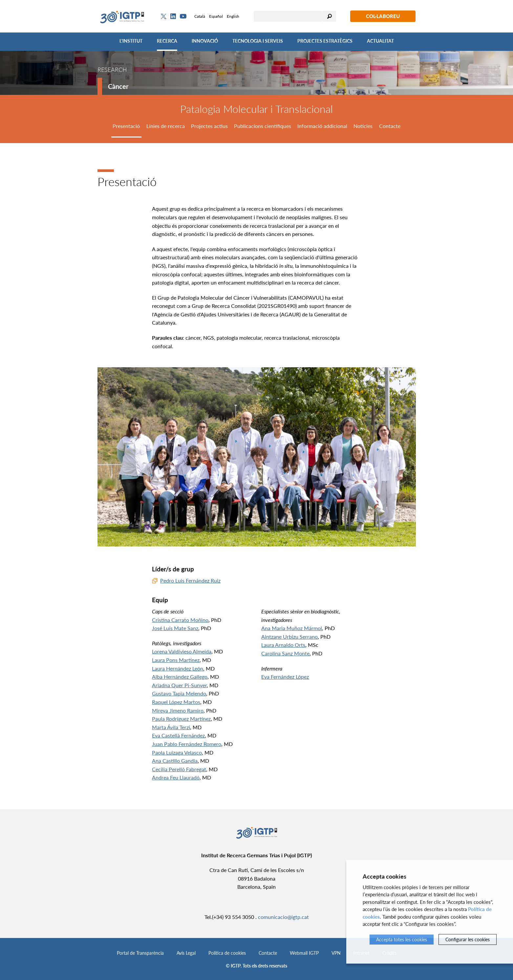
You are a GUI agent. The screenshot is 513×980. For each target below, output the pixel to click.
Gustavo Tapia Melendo (179, 693)
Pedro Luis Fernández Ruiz (190, 580)
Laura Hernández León (178, 668)
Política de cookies (227, 953)
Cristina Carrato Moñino (180, 620)
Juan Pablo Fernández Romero (187, 744)
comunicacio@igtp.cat (283, 917)
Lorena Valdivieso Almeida (182, 651)
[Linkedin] (173, 16)
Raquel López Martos (176, 702)
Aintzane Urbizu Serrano (289, 637)
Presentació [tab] (126, 126)
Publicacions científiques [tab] (263, 126)
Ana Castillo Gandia (175, 761)
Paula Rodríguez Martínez (181, 719)
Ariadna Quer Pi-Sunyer (179, 685)
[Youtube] (183, 16)
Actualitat (380, 41)
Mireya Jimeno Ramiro (178, 710)
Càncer (118, 86)
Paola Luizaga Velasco (177, 752)
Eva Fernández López (285, 677)
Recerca (167, 41)
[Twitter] (164, 16)
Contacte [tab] (390, 126)
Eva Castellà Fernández (178, 735)
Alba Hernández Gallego (180, 677)
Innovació (205, 41)
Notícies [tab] (363, 126)
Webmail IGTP (304, 953)
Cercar (330, 16)
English (233, 16)
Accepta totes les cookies (402, 939)
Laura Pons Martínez (176, 660)
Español (216, 16)
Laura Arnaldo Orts (283, 645)
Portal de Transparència (140, 953)
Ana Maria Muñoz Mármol (292, 628)
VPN (336, 953)
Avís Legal (186, 953)
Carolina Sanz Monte (285, 653)
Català (200, 16)
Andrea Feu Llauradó (176, 777)
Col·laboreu (383, 16)
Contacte (268, 953)
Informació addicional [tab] (322, 126)
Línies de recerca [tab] (166, 126)
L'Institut (131, 41)
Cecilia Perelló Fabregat (179, 769)
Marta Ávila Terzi (171, 727)
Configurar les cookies (468, 939)
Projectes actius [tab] (209, 126)
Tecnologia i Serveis (258, 41)
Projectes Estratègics (325, 41)
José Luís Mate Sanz (175, 628)
